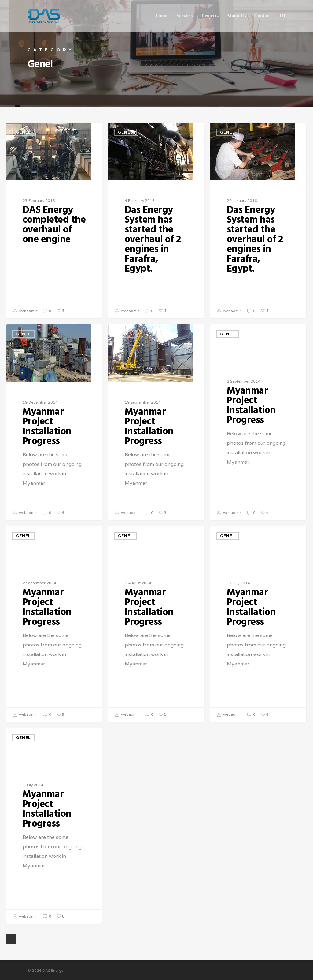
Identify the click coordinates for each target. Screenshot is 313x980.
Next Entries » (11, 939)
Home (162, 16)
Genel (23, 132)
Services (185, 16)
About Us (236, 16)
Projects (210, 16)
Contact (263, 16)
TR (282, 16)
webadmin (25, 311)
